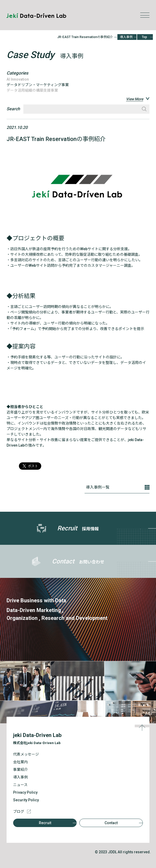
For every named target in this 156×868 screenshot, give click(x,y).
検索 (144, 109)
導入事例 (126, 37)
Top (144, 37)
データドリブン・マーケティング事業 (38, 85)
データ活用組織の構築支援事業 (32, 90)
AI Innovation (18, 79)
